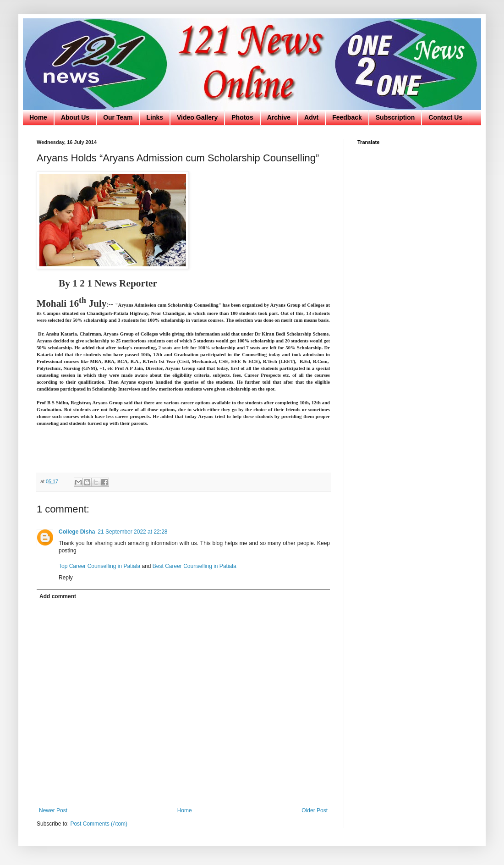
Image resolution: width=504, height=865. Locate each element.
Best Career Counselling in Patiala (194, 566)
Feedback (347, 117)
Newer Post (53, 810)
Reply (66, 578)
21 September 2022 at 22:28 (132, 532)
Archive (279, 117)
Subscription (395, 117)
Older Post (315, 810)
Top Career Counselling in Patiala (100, 566)
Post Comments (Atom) (99, 824)
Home (38, 117)
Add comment (58, 596)
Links (155, 117)
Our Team (118, 117)
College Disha (77, 532)
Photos (242, 117)
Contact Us (445, 117)
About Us (75, 117)
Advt (311, 117)
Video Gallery (197, 117)
